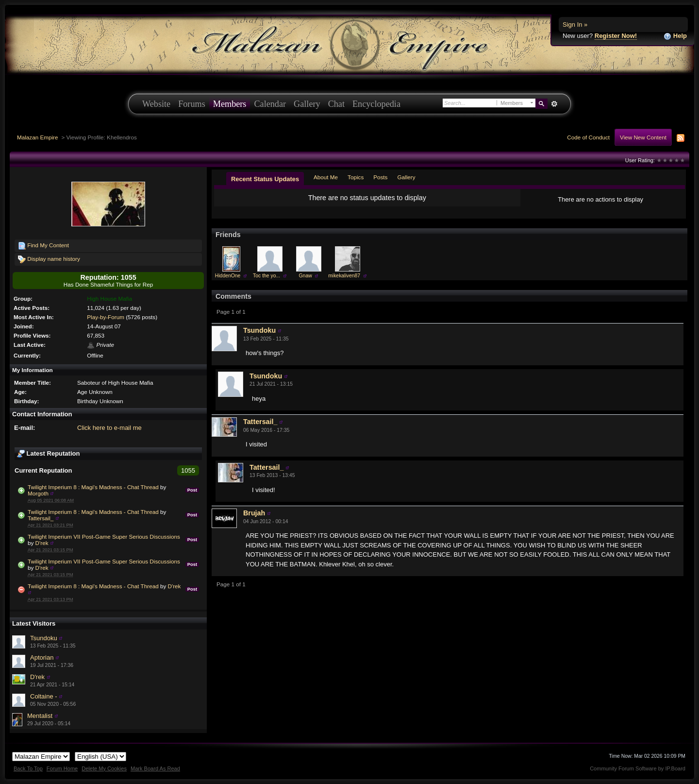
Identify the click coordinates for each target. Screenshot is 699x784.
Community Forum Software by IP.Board (638, 768)
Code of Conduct (588, 137)
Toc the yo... (266, 276)
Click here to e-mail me (109, 428)
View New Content (643, 137)
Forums (192, 104)
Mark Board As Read (155, 768)
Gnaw (306, 276)
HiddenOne (228, 276)
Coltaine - (44, 696)
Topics (356, 177)
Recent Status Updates (265, 179)
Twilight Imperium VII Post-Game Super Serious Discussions (104, 537)
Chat (336, 104)
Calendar (270, 104)
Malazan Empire (37, 137)
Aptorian (42, 657)
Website (156, 104)
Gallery (307, 104)
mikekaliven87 (344, 276)
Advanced (554, 104)
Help (675, 36)
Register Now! (616, 36)
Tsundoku (44, 638)
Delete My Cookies (104, 768)
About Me (326, 177)
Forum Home (62, 768)
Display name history (49, 259)
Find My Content (43, 246)
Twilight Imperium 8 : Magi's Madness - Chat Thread (93, 487)
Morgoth (38, 493)
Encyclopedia (376, 104)
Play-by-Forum (106, 317)
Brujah (254, 513)
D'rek (42, 543)
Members (230, 104)
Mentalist (40, 716)
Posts (380, 177)
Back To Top (28, 768)
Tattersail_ (41, 518)
